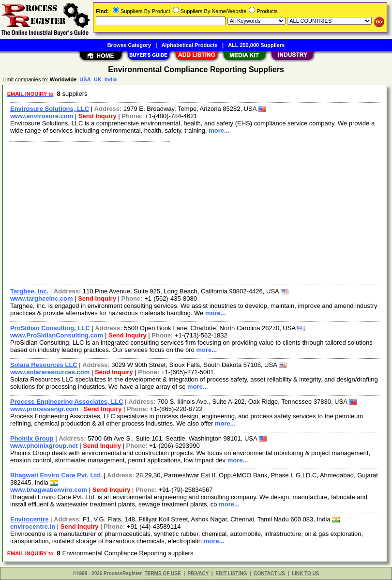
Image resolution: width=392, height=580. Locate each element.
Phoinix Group (32, 438)
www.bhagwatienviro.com (49, 490)
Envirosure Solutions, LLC (50, 109)
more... (219, 130)
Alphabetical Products (190, 45)
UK (98, 79)
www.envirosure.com (42, 116)
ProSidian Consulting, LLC (50, 328)
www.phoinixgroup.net (44, 446)
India (111, 79)
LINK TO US (305, 573)
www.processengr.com (44, 409)
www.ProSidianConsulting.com (57, 335)
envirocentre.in (33, 527)
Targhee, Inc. (29, 291)
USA (85, 79)
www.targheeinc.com (42, 298)
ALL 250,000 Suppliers (256, 45)
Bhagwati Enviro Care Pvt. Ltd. (56, 475)
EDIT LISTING (231, 573)
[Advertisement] (193, 212)
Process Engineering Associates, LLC (67, 402)
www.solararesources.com (50, 372)
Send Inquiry (98, 116)
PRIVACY (198, 573)
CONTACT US (269, 573)
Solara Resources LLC (44, 365)
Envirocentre (29, 519)
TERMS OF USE (163, 573)
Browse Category (129, 45)
